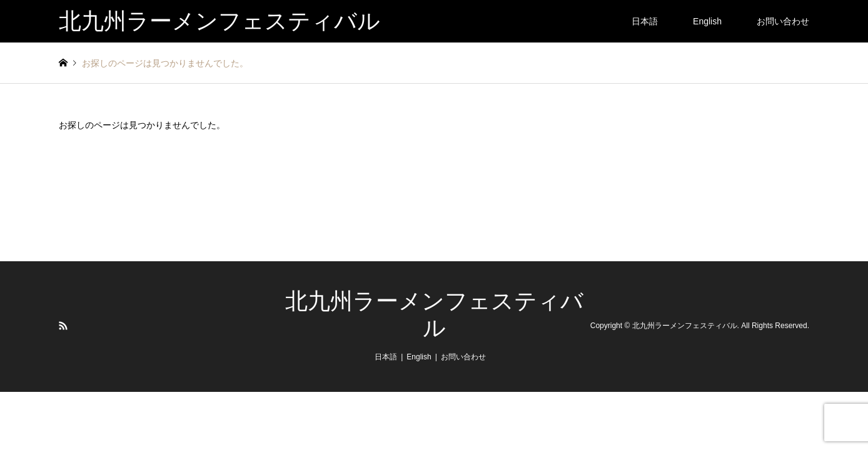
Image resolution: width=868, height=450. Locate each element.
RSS (63, 326)
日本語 (645, 21)
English (707, 21)
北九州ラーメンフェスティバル (685, 326)
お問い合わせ (783, 21)
